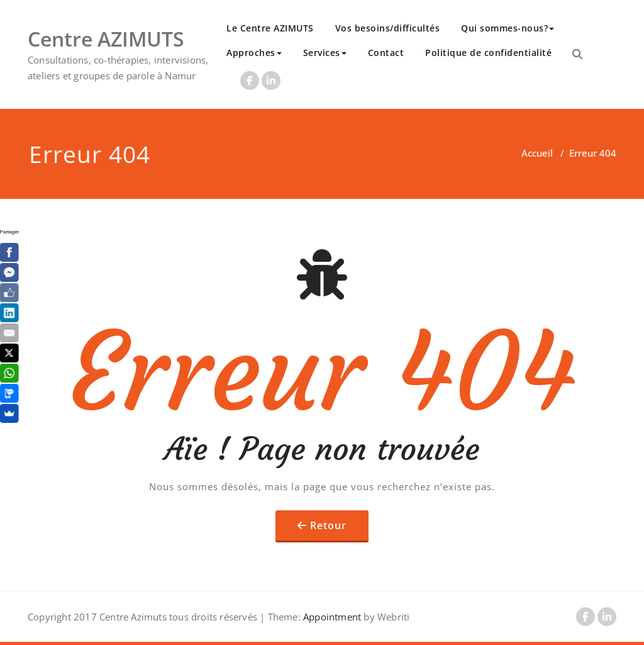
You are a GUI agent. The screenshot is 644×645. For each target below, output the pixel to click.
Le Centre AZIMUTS (270, 28)
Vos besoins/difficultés (388, 28)
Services (325, 53)
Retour (328, 525)
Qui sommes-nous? (508, 28)
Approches (254, 53)
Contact (386, 53)
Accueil (537, 153)
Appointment (331, 617)
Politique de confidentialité (488, 53)
